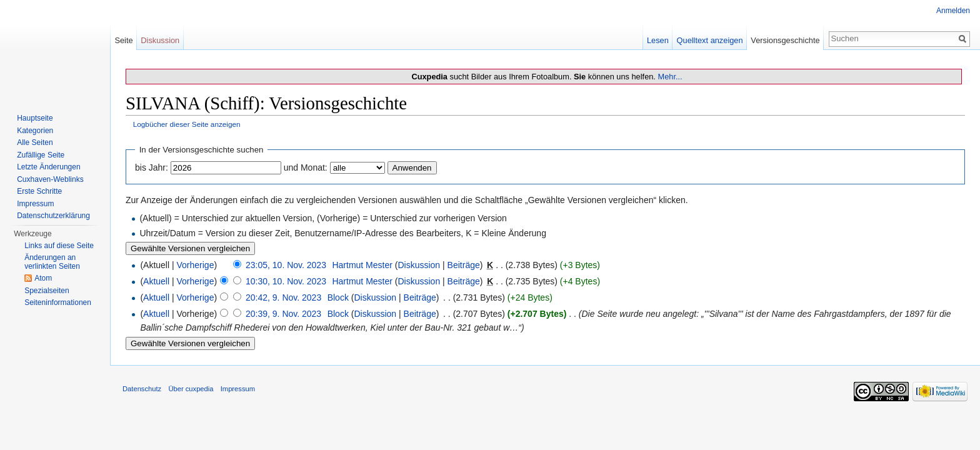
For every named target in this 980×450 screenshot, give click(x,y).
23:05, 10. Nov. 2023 (286, 265)
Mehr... (670, 77)
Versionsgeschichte (785, 40)
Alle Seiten (35, 142)
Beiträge (464, 265)
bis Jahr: (152, 167)
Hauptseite (35, 118)
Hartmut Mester (362, 265)
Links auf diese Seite (59, 246)
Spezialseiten (47, 291)
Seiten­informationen (58, 302)
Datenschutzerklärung (53, 216)
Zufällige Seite (41, 155)
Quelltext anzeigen (710, 40)
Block (338, 297)
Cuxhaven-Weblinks (50, 179)
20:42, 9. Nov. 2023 (283, 297)
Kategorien (35, 131)
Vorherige (196, 265)
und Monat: (306, 167)
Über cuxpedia (191, 389)
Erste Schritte (39, 191)
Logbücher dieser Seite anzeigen (187, 124)
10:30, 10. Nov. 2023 (286, 281)
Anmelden (953, 11)
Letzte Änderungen (48, 167)
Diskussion (419, 265)
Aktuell (156, 281)
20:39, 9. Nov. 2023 (283, 314)
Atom (43, 278)
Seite (123, 40)
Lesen (658, 40)
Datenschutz (142, 389)
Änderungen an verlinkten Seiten (52, 262)
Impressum (35, 204)
